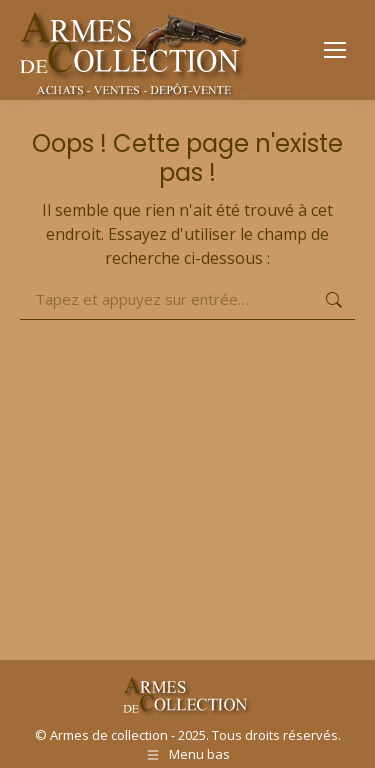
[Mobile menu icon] (335, 50)
